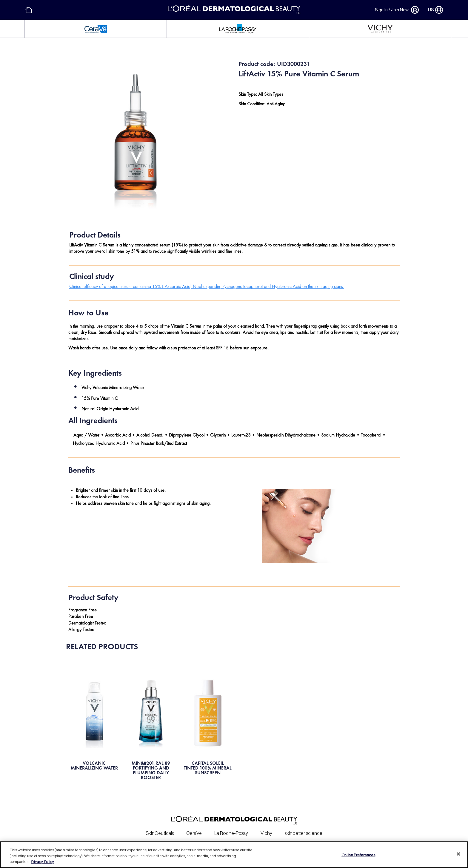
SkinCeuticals (160, 830)
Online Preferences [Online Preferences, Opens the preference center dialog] (358, 855)
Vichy (266, 830)
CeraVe (194, 830)
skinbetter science (304, 830)
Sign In (381, 10)
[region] (234, 855)
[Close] (458, 854)
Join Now (400, 10)
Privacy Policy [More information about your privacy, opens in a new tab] (42, 862)
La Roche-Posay (231, 830)
